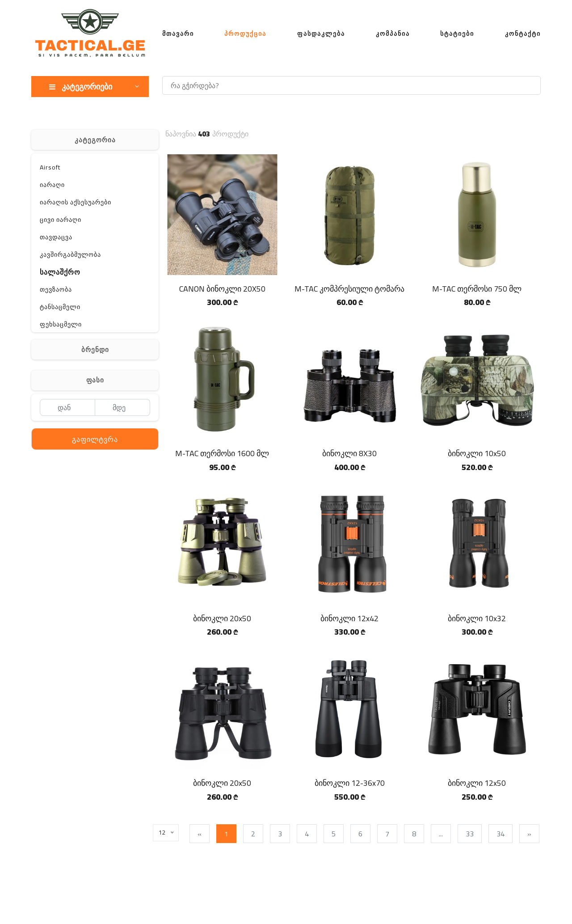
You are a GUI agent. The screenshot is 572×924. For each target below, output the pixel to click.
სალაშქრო (60, 272)
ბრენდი (95, 350)
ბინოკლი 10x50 (477, 453)
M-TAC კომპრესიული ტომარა (349, 289)
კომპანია (393, 34)
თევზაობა (56, 289)
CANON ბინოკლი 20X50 (222, 289)
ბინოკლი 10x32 (477, 618)
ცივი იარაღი (61, 220)
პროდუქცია (245, 34)
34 (502, 834)
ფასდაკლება (321, 34)
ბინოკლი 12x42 (349, 618)
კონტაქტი (523, 34)
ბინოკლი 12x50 (477, 783)
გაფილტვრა (95, 439)
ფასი (95, 380)
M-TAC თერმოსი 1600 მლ (222, 453)
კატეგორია (95, 140)
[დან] (67, 407)
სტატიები (457, 34)
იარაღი (52, 185)
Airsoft (50, 167)
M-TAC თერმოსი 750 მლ (477, 289)
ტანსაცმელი (60, 307)
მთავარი (178, 34)
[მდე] (123, 407)
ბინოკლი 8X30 (349, 453)
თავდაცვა (56, 237)
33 (471, 834)
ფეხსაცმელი (61, 324)
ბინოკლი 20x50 (222, 618)
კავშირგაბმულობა (70, 254)
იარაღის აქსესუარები (76, 202)
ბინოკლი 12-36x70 (350, 783)
